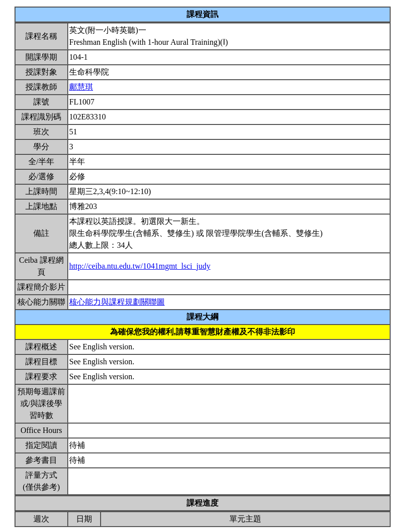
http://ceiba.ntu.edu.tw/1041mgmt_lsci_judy (140, 266)
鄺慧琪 (81, 87)
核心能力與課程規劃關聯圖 (117, 302)
